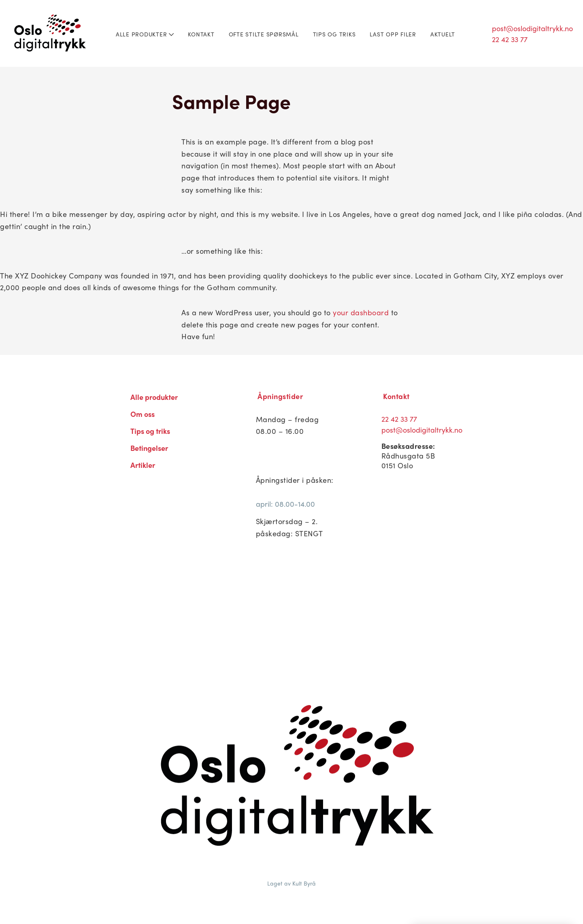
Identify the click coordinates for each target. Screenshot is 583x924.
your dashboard (361, 312)
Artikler (143, 465)
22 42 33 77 (510, 39)
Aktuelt (443, 34)
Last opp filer (393, 34)
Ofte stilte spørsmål (264, 34)
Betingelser (149, 448)
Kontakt (201, 34)
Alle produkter (145, 34)
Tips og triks (334, 34)
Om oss (143, 414)
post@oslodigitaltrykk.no (532, 28)
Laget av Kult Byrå (291, 883)
